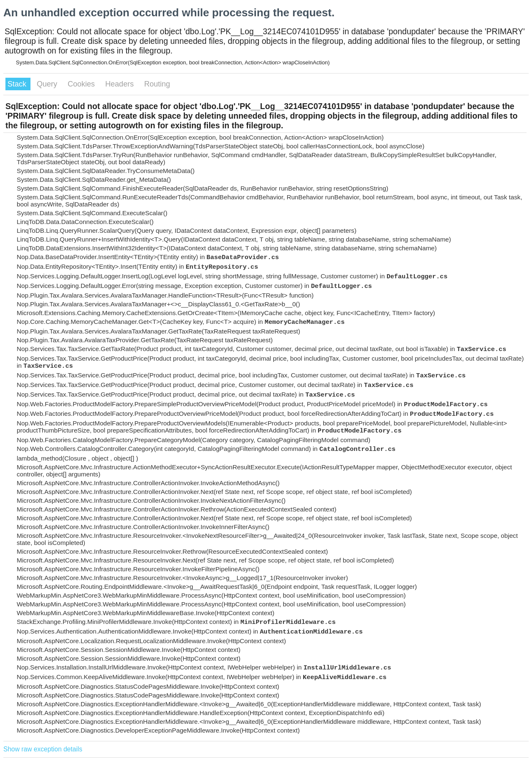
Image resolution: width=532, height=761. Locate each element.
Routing (157, 84)
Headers (120, 84)
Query (48, 84)
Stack (18, 84)
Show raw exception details (43, 749)
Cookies (82, 84)
